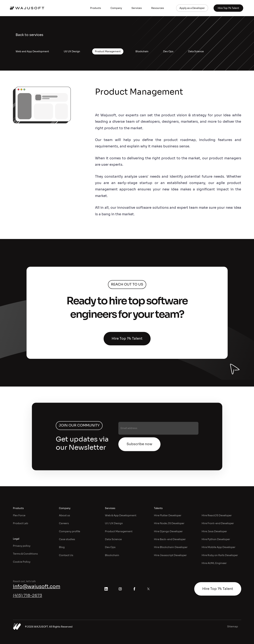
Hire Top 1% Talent (127, 339)
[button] (96, 8)
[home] (27, 8)
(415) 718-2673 (28, 595)
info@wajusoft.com (37, 586)
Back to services (29, 35)
